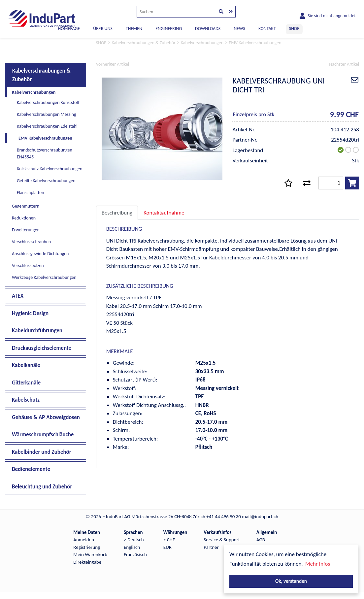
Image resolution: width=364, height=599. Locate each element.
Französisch (135, 554)
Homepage (69, 29)
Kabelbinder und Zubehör (42, 452)
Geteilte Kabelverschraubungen (46, 181)
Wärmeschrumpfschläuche (43, 434)
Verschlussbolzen (28, 266)
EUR (167, 547)
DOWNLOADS (208, 29)
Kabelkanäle (26, 365)
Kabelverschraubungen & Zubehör (41, 75)
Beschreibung (117, 213)
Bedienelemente (31, 469)
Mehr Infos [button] (318, 564)
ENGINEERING (169, 29)
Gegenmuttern (26, 206)
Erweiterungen (26, 230)
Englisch (132, 547)
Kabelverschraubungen (34, 92)
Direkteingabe (87, 562)
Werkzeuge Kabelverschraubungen (44, 277)
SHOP (294, 29)
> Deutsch (134, 540)
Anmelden (84, 540)
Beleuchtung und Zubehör (42, 487)
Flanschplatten (31, 193)
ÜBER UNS (103, 29)
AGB (261, 540)
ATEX (18, 296)
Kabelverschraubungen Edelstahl (47, 126)
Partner (211, 547)
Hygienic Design (30, 313)
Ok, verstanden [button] (291, 581)
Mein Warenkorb (90, 554)
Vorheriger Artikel (113, 64)
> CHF (169, 540)
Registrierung (87, 547)
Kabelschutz (26, 400)
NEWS (239, 29)
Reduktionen (24, 218)
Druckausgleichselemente (42, 348)
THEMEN (134, 29)
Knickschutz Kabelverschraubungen (50, 169)
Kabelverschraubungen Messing (47, 114)
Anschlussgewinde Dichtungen (40, 254)
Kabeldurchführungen (37, 331)
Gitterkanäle (26, 383)
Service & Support (222, 540)
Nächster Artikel (344, 64)
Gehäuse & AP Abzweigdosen (46, 417)
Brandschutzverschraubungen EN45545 (45, 153)
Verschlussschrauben (31, 242)
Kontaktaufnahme (164, 213)
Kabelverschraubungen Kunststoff (48, 102)
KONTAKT (267, 29)
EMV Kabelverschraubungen (45, 138)
